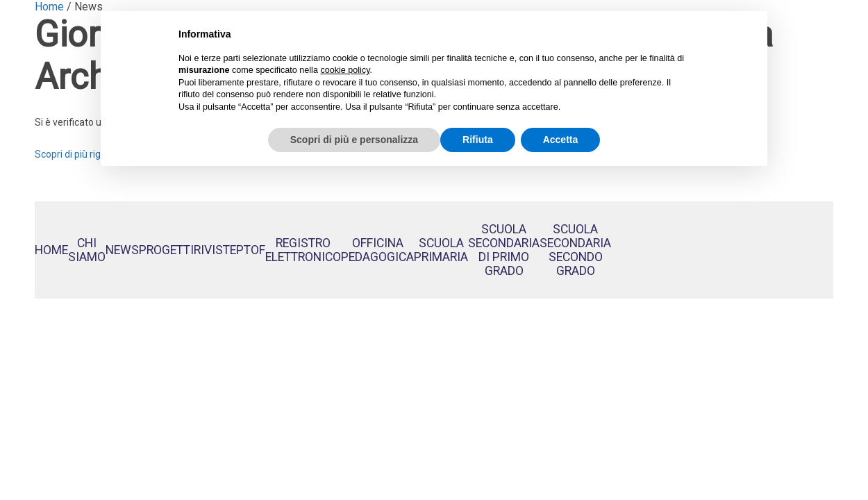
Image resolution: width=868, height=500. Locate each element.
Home (51, 250)
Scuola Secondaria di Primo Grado (504, 250)
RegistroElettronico (303, 250)
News (122, 250)
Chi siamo (87, 250)
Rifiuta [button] (478, 140)
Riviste (215, 250)
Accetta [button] (561, 140)
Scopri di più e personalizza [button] (354, 140)
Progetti (166, 250)
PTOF (251, 250)
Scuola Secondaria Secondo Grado (575, 250)
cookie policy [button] (345, 70)
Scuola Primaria (441, 250)
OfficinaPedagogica (377, 250)
